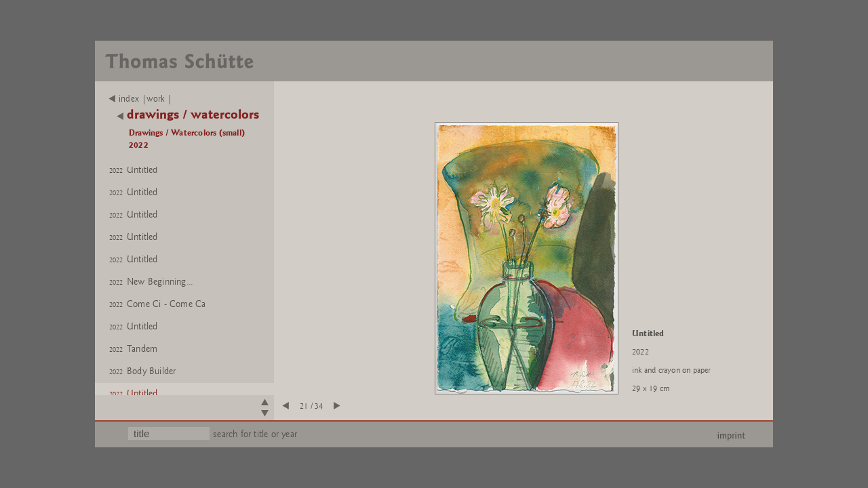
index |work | (141, 99)
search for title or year (255, 434)
